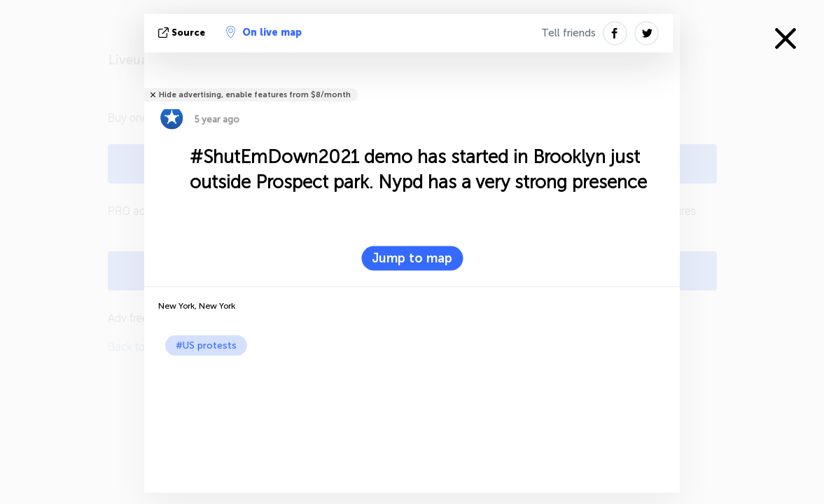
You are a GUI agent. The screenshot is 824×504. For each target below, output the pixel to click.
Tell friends (568, 33)
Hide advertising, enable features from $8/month (255, 95)
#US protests (206, 345)
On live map (264, 32)
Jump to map (412, 258)
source (183, 33)
